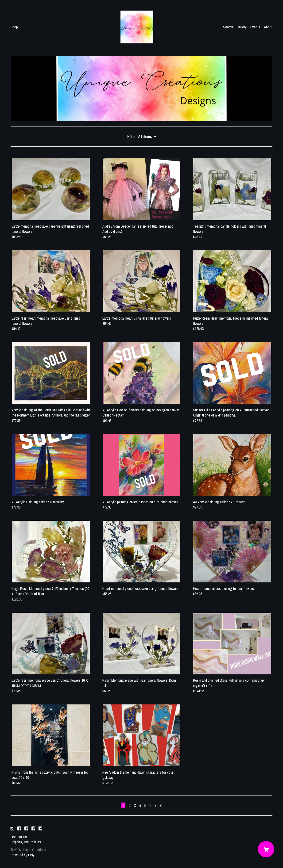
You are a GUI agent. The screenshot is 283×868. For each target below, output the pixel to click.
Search (228, 27)
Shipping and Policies (26, 842)
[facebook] (19, 829)
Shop (14, 27)
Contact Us (19, 837)
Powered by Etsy (23, 855)
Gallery (242, 27)
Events (255, 27)
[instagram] (12, 829)
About (268, 27)
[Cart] (266, 849)
